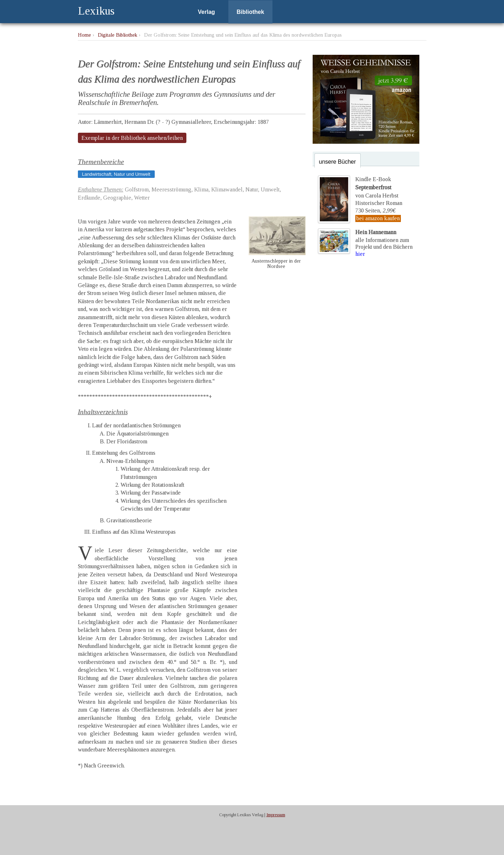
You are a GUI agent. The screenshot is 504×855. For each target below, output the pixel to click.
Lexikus (96, 11)
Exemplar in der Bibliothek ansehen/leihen (132, 138)
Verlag (206, 12)
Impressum (276, 815)
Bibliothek (250, 12)
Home (84, 35)
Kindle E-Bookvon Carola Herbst (377, 187)
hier (360, 254)
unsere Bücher (338, 162)
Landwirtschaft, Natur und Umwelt (116, 174)
